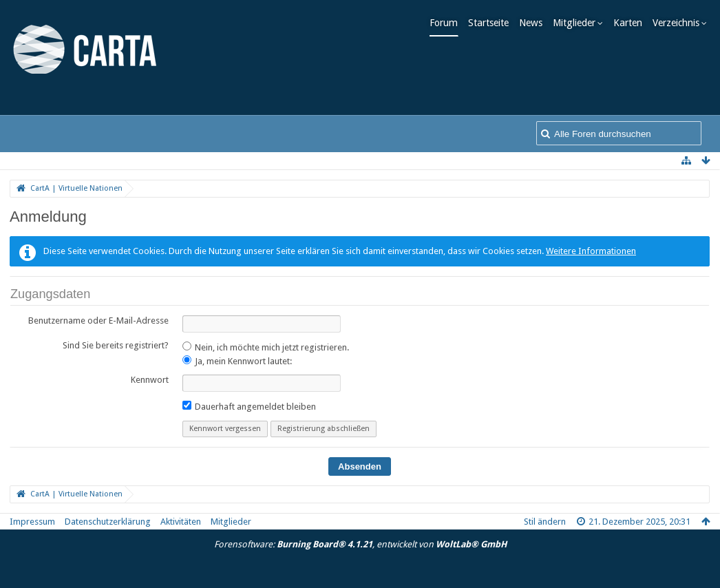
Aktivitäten (181, 522)
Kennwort (150, 380)
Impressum (32, 522)
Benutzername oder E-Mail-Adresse (98, 321)
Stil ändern (545, 522)
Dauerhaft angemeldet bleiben (249, 406)
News (534, 23)
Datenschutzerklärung (108, 522)
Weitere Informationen (591, 251)
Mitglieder (578, 23)
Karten (631, 23)
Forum (447, 23)
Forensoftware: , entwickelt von (360, 544)
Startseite (492, 23)
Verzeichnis (679, 23)
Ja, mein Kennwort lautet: (237, 361)
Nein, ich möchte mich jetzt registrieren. (266, 347)
